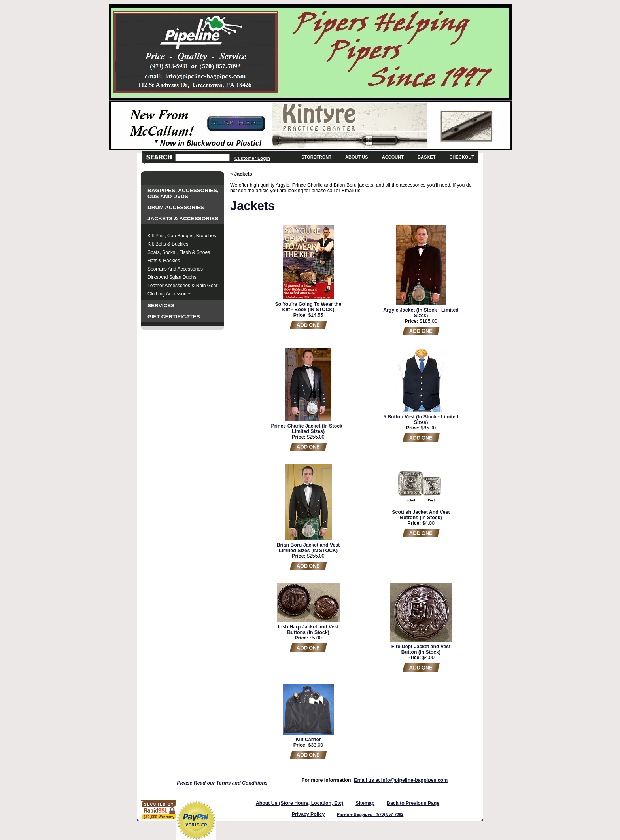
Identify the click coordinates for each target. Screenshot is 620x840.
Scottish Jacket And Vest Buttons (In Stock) (421, 515)
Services (161, 306)
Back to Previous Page (413, 803)
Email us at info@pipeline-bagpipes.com (401, 780)
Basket (426, 157)
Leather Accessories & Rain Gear (182, 286)
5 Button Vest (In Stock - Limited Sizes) (421, 420)
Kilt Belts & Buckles (168, 244)
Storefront (316, 157)
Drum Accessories (176, 207)
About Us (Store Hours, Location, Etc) (300, 803)
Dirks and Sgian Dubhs (172, 277)
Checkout (462, 157)
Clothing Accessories (169, 294)
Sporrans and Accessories (175, 269)
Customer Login (252, 158)
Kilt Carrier (308, 740)
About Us (357, 157)
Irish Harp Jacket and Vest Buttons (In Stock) (308, 630)
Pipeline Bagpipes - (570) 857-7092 (370, 814)
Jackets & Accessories (183, 219)
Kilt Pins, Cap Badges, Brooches (182, 236)
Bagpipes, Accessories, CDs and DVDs (183, 193)
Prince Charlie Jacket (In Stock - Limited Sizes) (308, 429)
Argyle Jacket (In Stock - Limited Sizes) (421, 313)
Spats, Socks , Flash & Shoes (179, 252)
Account (393, 157)
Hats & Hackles (164, 261)
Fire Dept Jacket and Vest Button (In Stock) (421, 649)
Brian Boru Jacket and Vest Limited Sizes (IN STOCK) (308, 548)
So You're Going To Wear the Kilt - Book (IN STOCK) (308, 307)
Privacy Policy (308, 814)
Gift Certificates (174, 317)
